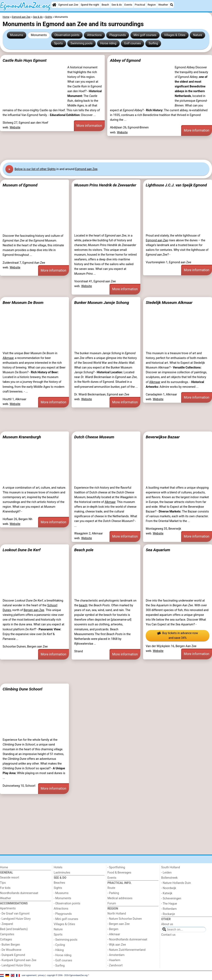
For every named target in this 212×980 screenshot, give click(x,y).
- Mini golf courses (66, 919)
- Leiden (166, 873)
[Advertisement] (106, 148)
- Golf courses (63, 960)
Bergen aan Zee (34, 610)
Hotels (58, 867)
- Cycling (59, 945)
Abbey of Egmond (125, 60)
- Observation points (67, 903)
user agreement (29, 975)
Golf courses (132, 43)
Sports (58, 43)
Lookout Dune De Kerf (22, 550)
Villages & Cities (175, 35)
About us (167, 924)
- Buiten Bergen (10, 945)
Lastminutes (62, 873)
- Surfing (59, 966)
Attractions (94, 35)
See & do (117, 5)
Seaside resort (10, 878)
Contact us (168, 935)
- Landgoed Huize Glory (15, 919)
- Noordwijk (169, 888)
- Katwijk (167, 893)
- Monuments (63, 898)
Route (111, 888)
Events (128, 5)
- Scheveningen (171, 898)
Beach (105, 5)
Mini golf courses (145, 35)
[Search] (172, 5)
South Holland (171, 867)
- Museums (61, 893)
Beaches (60, 883)
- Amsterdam (116, 955)
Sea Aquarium (158, 550)
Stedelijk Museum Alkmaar (169, 303)
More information (89, 126)
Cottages (6, 940)
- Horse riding (63, 955)
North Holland (117, 914)
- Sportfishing (116, 867)
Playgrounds (117, 35)
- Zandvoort (115, 965)
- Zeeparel (7, 924)
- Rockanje (168, 914)
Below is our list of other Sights (35, 169)
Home (4, 867)
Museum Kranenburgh (22, 437)
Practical (140, 5)
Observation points (67, 35)
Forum (112, 903)
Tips (3, 883)
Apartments (8, 908)
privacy (41, 975)
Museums (17, 35)
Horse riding (108, 43)
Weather (163, 5)
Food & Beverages (119, 873)
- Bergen (113, 929)
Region (152, 5)
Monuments (39, 35)
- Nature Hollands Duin (176, 883)
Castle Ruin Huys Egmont (25, 60)
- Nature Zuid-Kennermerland (126, 950)
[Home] (54, 5)
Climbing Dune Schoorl (22, 689)
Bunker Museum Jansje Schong (102, 303)
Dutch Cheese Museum (94, 437)
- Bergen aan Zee (119, 924)
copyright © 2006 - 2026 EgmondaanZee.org (67, 975)
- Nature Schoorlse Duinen (125, 919)
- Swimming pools (66, 940)
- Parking (113, 893)
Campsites (7, 934)
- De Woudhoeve (11, 950)
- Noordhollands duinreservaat (127, 940)
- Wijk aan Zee (117, 945)
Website (15, 127)
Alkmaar (8, 358)
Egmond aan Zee (68, 5)
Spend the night (90, 5)
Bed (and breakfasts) (14, 929)
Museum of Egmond (20, 185)
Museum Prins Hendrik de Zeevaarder (105, 185)
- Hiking (59, 950)
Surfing (153, 43)
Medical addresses (120, 898)
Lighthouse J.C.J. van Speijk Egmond (176, 185)
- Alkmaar (114, 934)
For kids (5, 888)
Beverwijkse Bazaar (163, 437)
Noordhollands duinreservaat (19, 893)
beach (83, 605)
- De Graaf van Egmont (15, 914)
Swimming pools (81, 43)
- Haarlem (114, 960)
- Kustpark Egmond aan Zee (18, 960)
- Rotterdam (169, 909)
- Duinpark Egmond (13, 955)
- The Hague (169, 904)
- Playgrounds (63, 914)
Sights (58, 888)
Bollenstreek (169, 878)
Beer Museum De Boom (23, 303)
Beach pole (84, 550)
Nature (198, 35)
